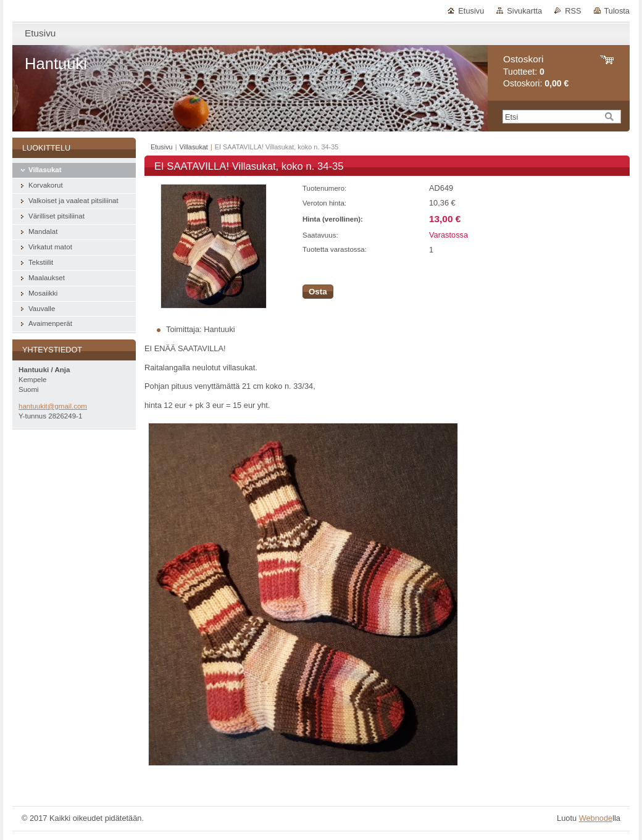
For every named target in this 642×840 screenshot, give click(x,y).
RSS (573, 11)
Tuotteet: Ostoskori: (536, 71)
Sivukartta (524, 11)
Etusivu (471, 11)
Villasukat (194, 147)
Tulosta (617, 11)
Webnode (596, 818)
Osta (318, 292)
